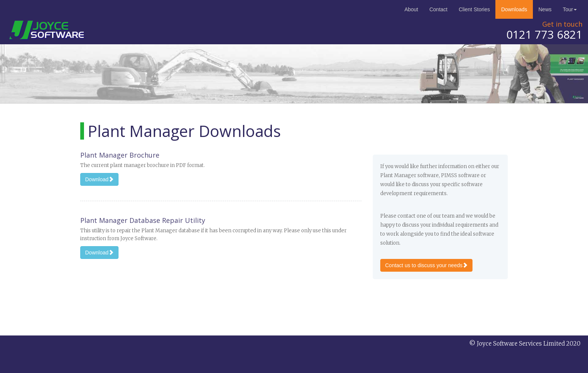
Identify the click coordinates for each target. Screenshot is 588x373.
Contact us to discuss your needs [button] (426, 265)
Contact (438, 9)
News (545, 9)
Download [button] (99, 179)
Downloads (514, 9)
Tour (570, 9)
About (411, 9)
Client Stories (474, 9)
